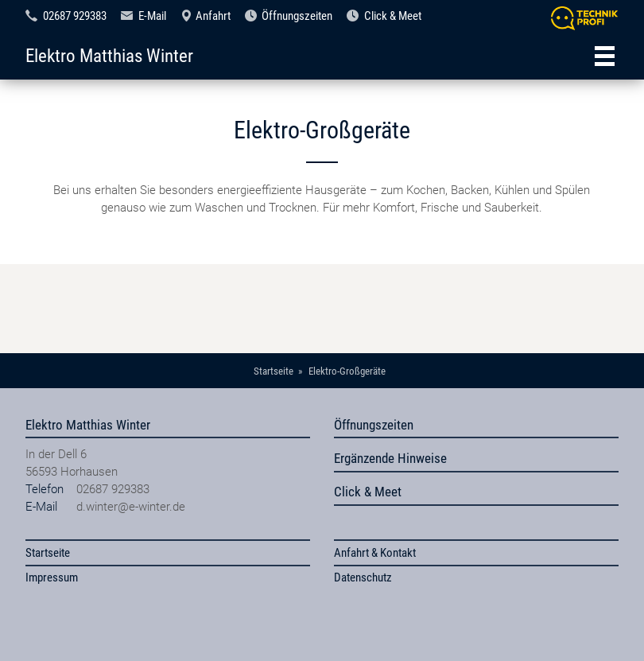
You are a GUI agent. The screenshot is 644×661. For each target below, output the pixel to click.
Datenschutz (363, 577)
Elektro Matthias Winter (109, 56)
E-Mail (152, 16)
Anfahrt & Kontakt (375, 553)
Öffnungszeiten (297, 16)
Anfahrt (213, 16)
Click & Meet (393, 16)
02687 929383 (75, 16)
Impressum (52, 577)
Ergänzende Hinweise (390, 458)
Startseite (48, 553)
